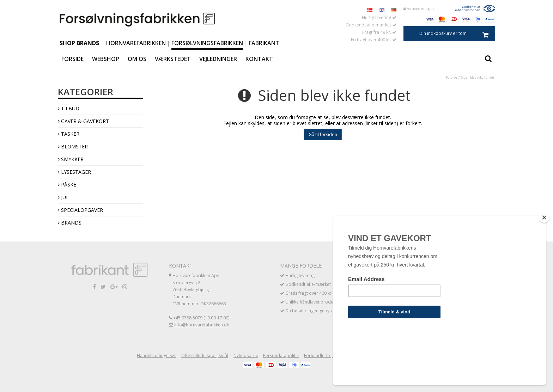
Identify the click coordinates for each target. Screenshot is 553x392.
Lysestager (74, 172)
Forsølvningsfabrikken (207, 43)
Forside (72, 59)
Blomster (73, 146)
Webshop (106, 59)
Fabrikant (264, 43)
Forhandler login (419, 8)
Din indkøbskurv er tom (457, 34)
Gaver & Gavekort (83, 121)
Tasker (69, 134)
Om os (137, 59)
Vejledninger (218, 59)
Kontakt (259, 59)
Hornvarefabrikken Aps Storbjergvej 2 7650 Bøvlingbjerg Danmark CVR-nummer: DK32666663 (199, 290)
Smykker (71, 159)
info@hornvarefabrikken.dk (202, 325)
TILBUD (69, 108)
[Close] (544, 269)
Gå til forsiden (323, 134)
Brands (70, 223)
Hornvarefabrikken (136, 43)
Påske (67, 185)
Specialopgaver (80, 210)
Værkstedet (173, 59)
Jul (63, 197)
